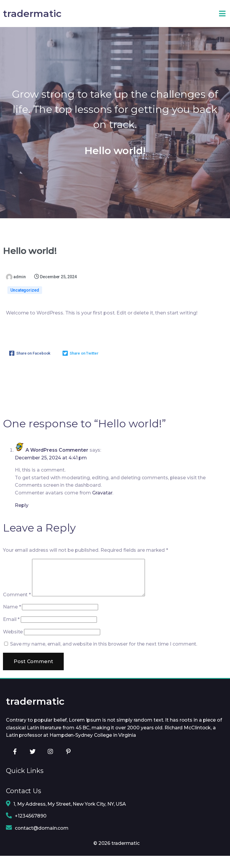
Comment (17, 607)
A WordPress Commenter (57, 456)
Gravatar (102, 498)
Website (13, 644)
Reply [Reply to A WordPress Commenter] (22, 511)
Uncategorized (25, 296)
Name (12, 620)
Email (11, 632)
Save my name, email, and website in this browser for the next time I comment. (104, 657)
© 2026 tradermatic (116, 855)
